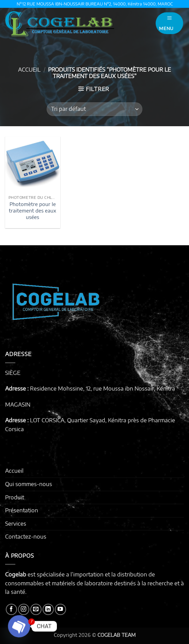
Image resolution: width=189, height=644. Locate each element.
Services (16, 524)
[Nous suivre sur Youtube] (60, 609)
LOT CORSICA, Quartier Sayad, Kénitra (78, 420)
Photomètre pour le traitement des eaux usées (33, 210)
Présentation (22, 510)
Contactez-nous (26, 537)
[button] (169, 23)
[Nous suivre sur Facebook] (11, 609)
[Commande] (94, 109)
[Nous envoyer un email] (36, 609)
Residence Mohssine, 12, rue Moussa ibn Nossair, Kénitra (103, 389)
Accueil (29, 70)
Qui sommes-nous (29, 484)
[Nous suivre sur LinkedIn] (48, 609)
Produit (15, 497)
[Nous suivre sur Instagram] (24, 609)
